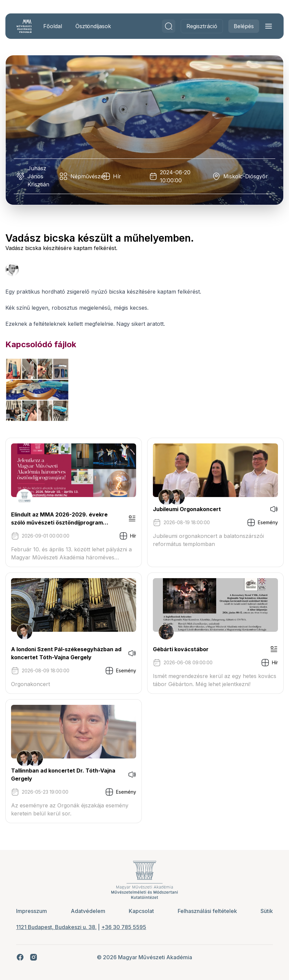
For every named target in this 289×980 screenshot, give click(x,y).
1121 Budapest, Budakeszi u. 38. (56, 927)
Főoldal (53, 26)
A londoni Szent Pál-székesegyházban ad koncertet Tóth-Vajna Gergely (66, 653)
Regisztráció (202, 26)
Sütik (267, 911)
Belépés (244, 26)
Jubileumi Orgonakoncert (187, 509)
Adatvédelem (88, 911)
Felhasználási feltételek (207, 911)
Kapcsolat (141, 911)
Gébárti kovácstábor (181, 649)
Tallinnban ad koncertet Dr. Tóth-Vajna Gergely (63, 775)
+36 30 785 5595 (124, 927)
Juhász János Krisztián (38, 176)
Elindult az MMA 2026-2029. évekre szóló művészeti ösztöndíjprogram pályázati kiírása (59, 519)
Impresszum (32, 911)
